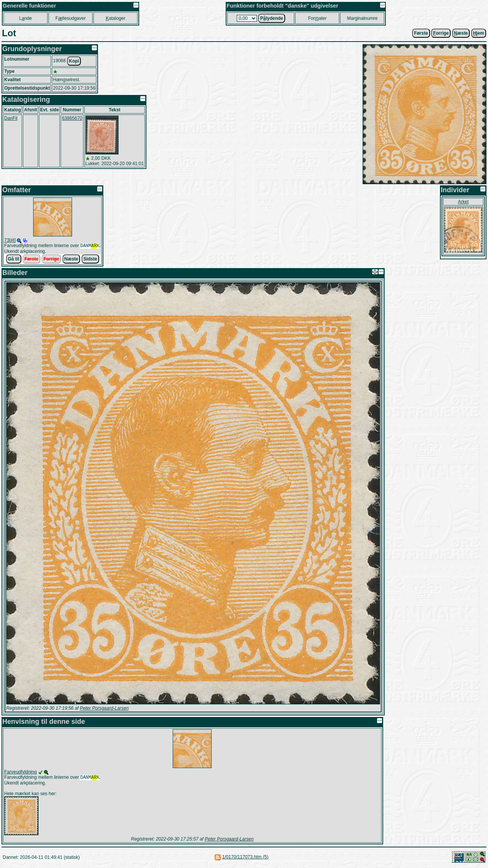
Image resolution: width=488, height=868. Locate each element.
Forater (317, 18)
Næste (71, 260)
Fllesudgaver (70, 18)
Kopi (74, 61)
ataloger (115, 18)
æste (461, 33)
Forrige (51, 260)
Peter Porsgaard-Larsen (104, 709)
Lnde (25, 18)
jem (479, 33)
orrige (441, 33)
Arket (463, 202)
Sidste (90, 260)
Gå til (14, 260)
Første (421, 33)
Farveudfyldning (20, 773)
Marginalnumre (362, 18)
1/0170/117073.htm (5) (245, 858)
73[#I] (10, 240)
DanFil (11, 118)
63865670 (72, 118)
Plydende (271, 18)
